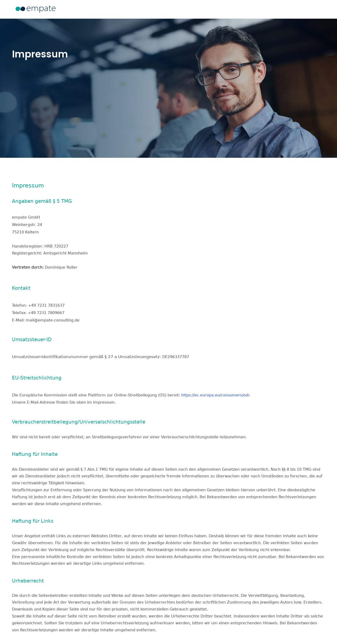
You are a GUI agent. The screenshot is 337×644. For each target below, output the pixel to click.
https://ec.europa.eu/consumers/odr (215, 393)
